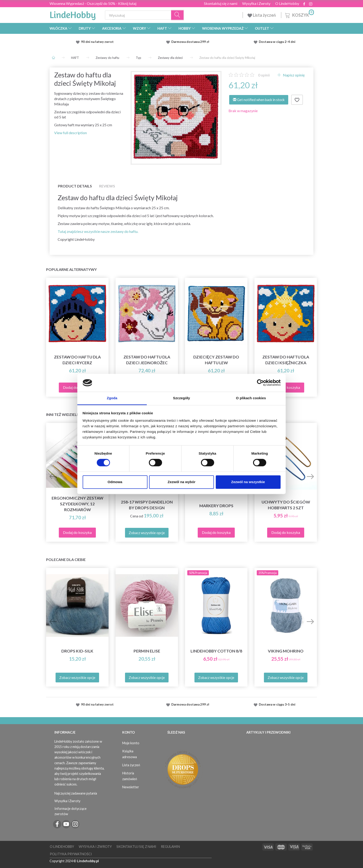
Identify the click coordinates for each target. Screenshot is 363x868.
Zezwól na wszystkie (248, 482)
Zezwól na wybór (181, 482)
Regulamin (170, 847)
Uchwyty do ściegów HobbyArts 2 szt (286, 505)
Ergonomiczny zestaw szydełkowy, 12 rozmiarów (77, 504)
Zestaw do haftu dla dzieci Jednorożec (147, 360)
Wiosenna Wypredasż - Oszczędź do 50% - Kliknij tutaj (93, 3)
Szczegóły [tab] (181, 398)
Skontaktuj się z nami (221, 3)
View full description (70, 133)
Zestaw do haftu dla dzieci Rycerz (77, 360)
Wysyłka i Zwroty (256, 3)
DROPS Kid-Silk (77, 651)
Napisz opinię (293, 75)
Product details (75, 186)
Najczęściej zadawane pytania (76, 793)
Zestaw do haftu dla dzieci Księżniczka (286, 360)
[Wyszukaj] (178, 15)
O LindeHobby (287, 3)
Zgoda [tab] (112, 398)
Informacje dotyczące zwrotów (70, 811)
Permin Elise (147, 651)
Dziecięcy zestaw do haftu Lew (216, 360)
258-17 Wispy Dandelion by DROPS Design (147, 505)
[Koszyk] (299, 14)
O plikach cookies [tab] (251, 398)
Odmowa (115, 482)
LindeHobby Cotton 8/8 (216, 651)
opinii (264, 75)
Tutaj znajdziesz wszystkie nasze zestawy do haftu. (98, 231)
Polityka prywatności (71, 854)
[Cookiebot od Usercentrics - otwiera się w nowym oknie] (260, 383)
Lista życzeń (262, 15)
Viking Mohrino (286, 651)
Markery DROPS (216, 506)
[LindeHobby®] (73, 14)
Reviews (107, 186)
